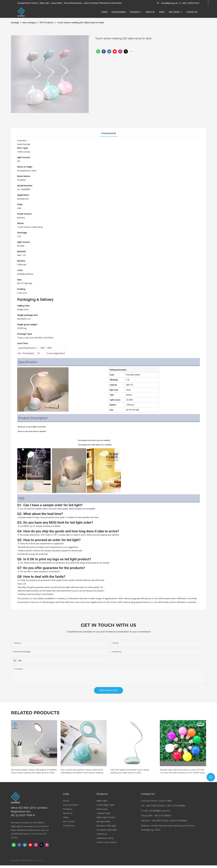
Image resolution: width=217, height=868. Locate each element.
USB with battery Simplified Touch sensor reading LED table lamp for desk (130, 771)
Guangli (15, 22)
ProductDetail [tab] (108, 133)
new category (29, 22)
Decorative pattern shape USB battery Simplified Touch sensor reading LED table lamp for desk (34, 771)
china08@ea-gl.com (168, 3)
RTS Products (47, 22)
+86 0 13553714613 (189, 3)
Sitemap (40, 860)
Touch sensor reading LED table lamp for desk (80, 22)
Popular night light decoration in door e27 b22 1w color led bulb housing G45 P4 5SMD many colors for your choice (182, 771)
